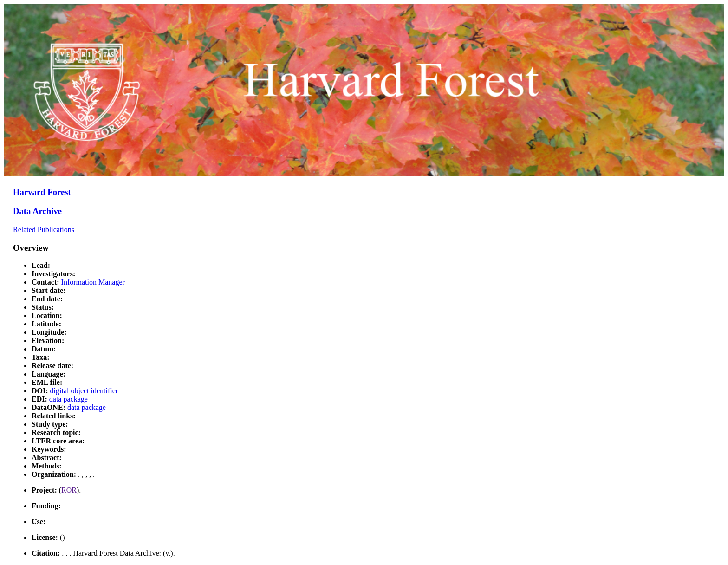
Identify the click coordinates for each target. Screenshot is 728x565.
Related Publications (44, 230)
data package (68, 399)
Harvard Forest (42, 192)
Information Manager (93, 282)
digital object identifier (84, 391)
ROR (69, 490)
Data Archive (37, 211)
